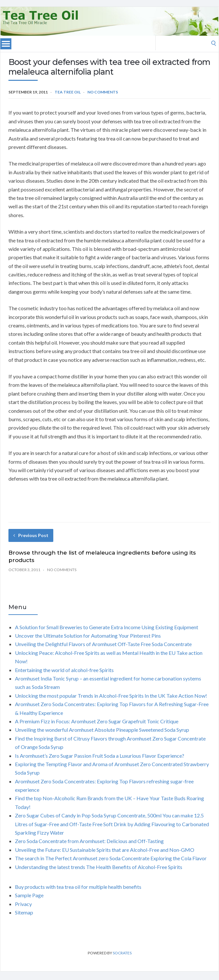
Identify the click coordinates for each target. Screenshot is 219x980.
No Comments (103, 92)
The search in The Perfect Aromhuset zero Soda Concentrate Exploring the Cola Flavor (111, 858)
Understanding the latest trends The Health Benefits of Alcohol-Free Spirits (99, 867)
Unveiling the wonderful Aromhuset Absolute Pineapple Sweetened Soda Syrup (102, 730)
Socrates (122, 953)
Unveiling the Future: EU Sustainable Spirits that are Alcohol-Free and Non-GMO (105, 850)
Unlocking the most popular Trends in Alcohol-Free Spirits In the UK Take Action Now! (111, 696)
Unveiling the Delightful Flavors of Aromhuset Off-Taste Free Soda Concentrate (103, 644)
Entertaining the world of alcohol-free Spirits (64, 670)
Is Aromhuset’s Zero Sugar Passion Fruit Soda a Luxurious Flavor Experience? (100, 756)
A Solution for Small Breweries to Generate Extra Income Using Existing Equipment (107, 627)
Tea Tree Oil (68, 92)
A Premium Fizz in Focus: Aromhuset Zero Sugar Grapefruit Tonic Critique (97, 721)
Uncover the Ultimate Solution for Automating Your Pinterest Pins (88, 636)
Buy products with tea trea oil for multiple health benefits (78, 887)
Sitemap (24, 912)
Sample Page (29, 895)
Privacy (23, 904)
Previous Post (31, 535)
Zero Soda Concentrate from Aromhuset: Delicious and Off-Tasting (89, 841)
